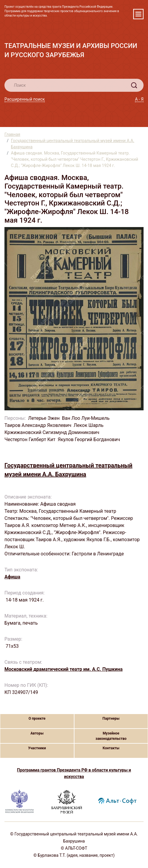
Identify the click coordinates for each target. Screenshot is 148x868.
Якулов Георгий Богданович (90, 439)
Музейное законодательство (111, 736)
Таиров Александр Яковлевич (38, 425)
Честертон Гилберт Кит (30, 439)
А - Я (139, 99)
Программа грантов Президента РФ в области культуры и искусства (74, 773)
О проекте (37, 718)
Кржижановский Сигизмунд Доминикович (52, 432)
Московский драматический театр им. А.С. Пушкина (63, 669)
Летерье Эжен (44, 418)
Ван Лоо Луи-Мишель (86, 418)
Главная (12, 134)
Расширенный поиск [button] (25, 99)
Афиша (12, 577)
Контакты (111, 748)
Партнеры (111, 718)
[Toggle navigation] (138, 14)
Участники (37, 748)
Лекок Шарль (89, 425)
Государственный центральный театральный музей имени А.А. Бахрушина (73, 144)
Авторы (37, 733)
